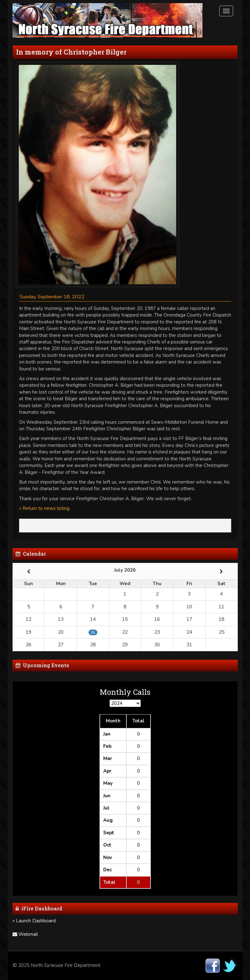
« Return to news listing (44, 508)
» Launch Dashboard (34, 921)
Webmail (25, 934)
